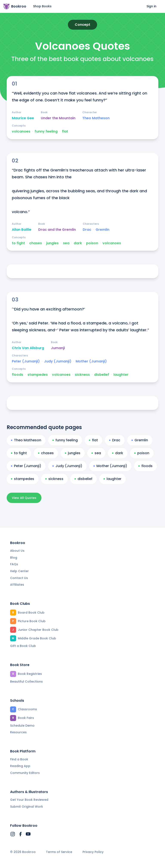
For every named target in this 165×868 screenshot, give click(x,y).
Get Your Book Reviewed (29, 800)
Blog (14, 558)
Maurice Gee (23, 118)
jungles (52, 243)
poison (92, 243)
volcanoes (21, 131)
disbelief (102, 375)
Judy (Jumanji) (58, 361)
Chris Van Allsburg (28, 348)
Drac (87, 230)
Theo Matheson (96, 118)
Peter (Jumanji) (26, 361)
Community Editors (25, 773)
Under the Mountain (58, 118)
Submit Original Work (27, 807)
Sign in (151, 6)
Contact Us (19, 578)
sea (66, 243)
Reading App (20, 766)
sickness (82, 375)
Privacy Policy (93, 852)
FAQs (14, 564)
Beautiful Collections (26, 682)
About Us (17, 551)
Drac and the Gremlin (57, 230)
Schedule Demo (22, 726)
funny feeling (46, 131)
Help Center (19, 571)
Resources (18, 732)
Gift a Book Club (23, 646)
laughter (121, 375)
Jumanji (58, 348)
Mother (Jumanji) (91, 361)
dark (78, 243)
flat (65, 131)
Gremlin (102, 230)
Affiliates (17, 585)
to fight (18, 243)
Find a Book (19, 759)
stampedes (38, 375)
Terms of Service (59, 852)
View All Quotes (24, 498)
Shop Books (42, 6)
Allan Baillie (22, 230)
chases (36, 243)
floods (18, 375)
